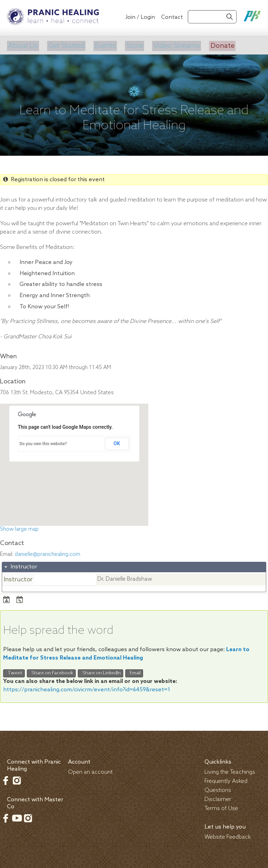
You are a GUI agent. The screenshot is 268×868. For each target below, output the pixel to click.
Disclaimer (218, 798)
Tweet (14, 672)
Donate (220, 45)
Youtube (17, 816)
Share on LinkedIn (100, 672)
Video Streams (174, 45)
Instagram (17, 779)
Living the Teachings (230, 770)
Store (133, 45)
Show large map (19, 528)
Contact (172, 17)
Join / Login (140, 17)
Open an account (90, 770)
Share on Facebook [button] (51, 672)
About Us (22, 45)
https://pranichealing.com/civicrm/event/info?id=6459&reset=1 (87, 688)
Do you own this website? (43, 442)
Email (134, 672)
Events (104, 45)
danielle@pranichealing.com (47, 553)
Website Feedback (228, 835)
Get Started (65, 45)
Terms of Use (221, 807)
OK (117, 442)
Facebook (6, 779)
